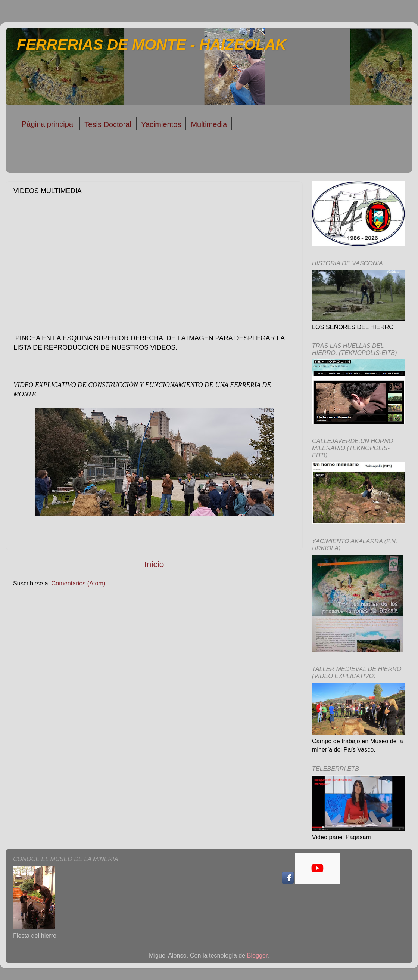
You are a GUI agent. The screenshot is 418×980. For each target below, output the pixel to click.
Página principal (48, 124)
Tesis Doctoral (108, 124)
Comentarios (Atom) (79, 583)
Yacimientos (161, 124)
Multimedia (209, 124)
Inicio (154, 564)
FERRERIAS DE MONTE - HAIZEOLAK (152, 44)
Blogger (257, 955)
